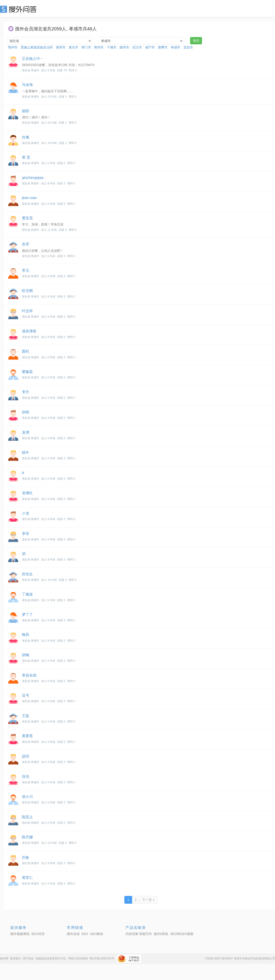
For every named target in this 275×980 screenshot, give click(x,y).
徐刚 (26, 412)
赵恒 (26, 756)
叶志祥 (27, 311)
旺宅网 (27, 291)
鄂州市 (13, 47)
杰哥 (26, 244)
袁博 (26, 432)
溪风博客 (29, 331)
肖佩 (26, 137)
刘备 (26, 857)
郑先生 (27, 574)
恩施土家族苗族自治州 (37, 47)
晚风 (26, 635)
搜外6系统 (161, 934)
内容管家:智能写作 (139, 934)
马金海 (27, 85)
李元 (26, 270)
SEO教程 (97, 934)
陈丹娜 (27, 837)
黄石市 (73, 47)
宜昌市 (188, 47)
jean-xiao (29, 198)
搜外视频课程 (20, 934)
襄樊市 (163, 47)
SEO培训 (38, 934)
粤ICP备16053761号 (102, 959)
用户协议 (28, 959)
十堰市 (112, 47)
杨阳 (26, 111)
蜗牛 (26, 453)
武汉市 (137, 47)
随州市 (124, 47)
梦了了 (27, 615)
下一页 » (148, 900)
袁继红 (27, 493)
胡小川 (27, 797)
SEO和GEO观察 (182, 934)
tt (23, 473)
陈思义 (27, 817)
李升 (26, 392)
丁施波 (27, 594)
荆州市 (99, 47)
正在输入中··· (33, 59)
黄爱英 (27, 736)
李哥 (26, 534)
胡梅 (26, 655)
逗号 (26, 695)
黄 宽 (26, 157)
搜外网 (4, 959)
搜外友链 (73, 934)
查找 (196, 41)
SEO (19, 9)
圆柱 (26, 351)
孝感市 (175, 47)
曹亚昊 (27, 218)
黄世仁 (27, 878)
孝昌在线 (29, 675)
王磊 (26, 716)
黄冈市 (61, 47)
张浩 (26, 777)
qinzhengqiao (33, 178)
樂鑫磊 (27, 372)
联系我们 (16, 959)
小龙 (26, 513)
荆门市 (86, 47)
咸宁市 (150, 47)
